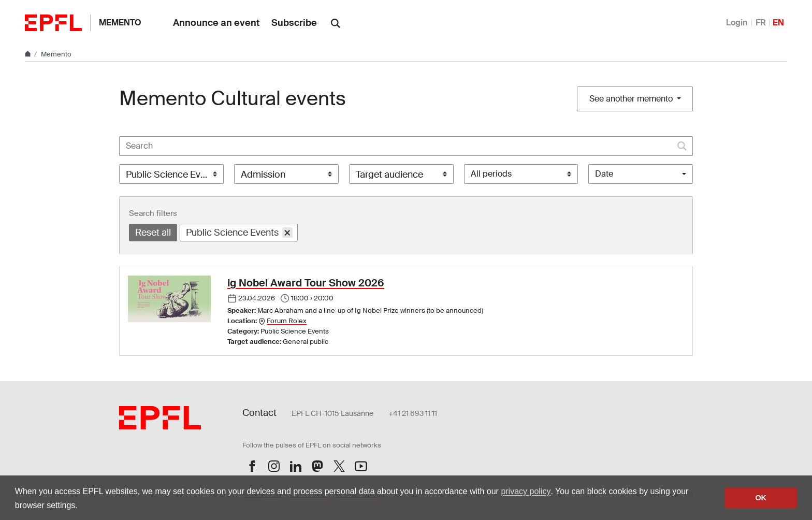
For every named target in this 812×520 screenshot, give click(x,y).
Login (737, 23)
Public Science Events (239, 232)
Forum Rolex (287, 321)
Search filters (153, 213)
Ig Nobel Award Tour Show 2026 (306, 283)
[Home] (28, 54)
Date (604, 174)
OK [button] (761, 498)
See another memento (632, 99)
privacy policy (526, 491)
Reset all (153, 233)
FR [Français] (761, 23)
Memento (120, 23)
